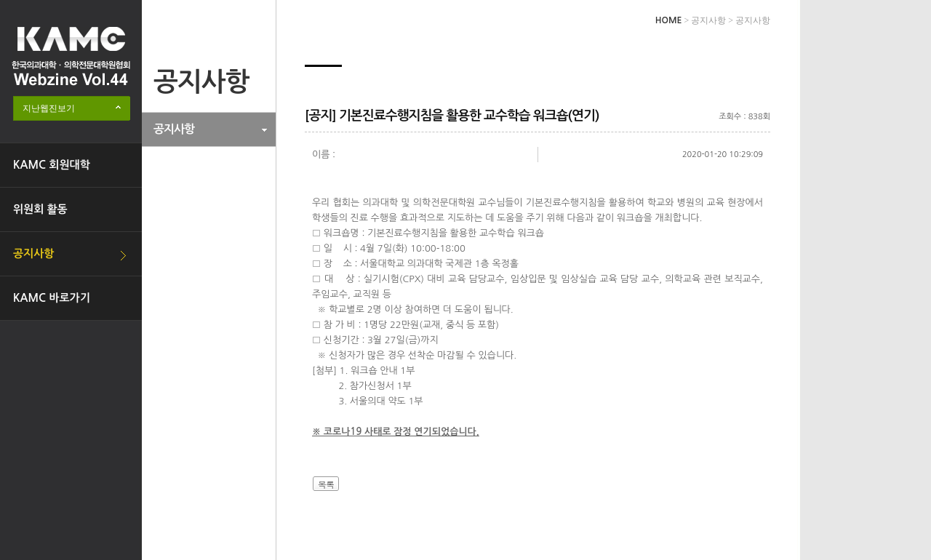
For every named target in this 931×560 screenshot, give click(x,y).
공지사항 (33, 253)
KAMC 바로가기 (52, 298)
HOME (669, 20)
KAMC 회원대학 (52, 165)
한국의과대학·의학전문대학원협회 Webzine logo (71, 56)
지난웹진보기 (49, 108)
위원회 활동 (40, 209)
